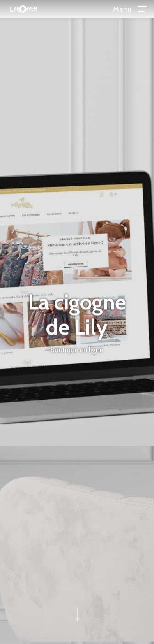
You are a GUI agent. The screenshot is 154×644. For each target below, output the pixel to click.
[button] (130, 8)
